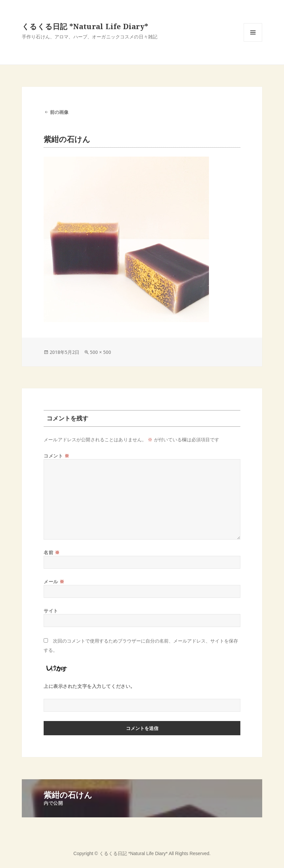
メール (54, 581)
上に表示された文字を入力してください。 (89, 686)
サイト (51, 611)
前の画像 (59, 112)
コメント (56, 456)
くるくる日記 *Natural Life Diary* (85, 26)
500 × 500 (101, 352)
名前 (52, 552)
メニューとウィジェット (253, 42)
